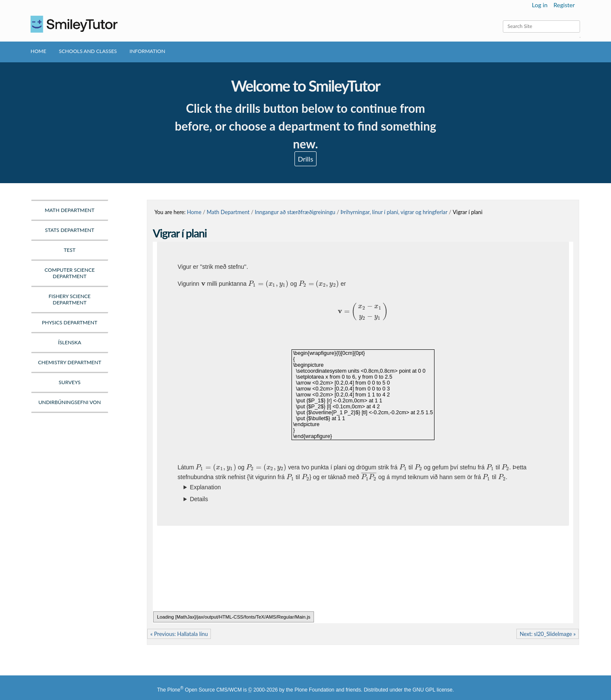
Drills (305, 159)
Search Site (503, 20)
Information (147, 51)
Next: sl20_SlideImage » (548, 634)
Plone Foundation (314, 690)
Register (564, 5)
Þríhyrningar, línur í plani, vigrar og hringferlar (394, 212)
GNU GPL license (432, 690)
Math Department (228, 212)
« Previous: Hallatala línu (179, 634)
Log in (540, 5)
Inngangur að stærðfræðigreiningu (295, 212)
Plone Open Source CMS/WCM (204, 690)
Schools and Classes (88, 51)
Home (38, 51)
